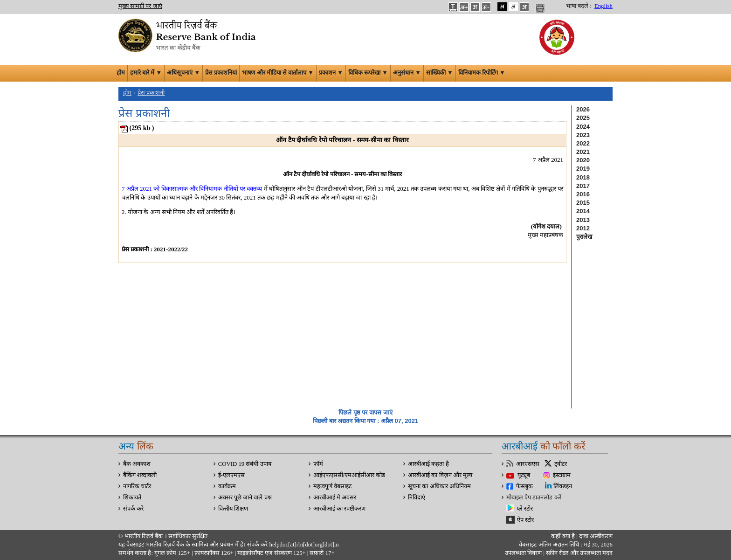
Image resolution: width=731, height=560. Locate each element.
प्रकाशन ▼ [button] (331, 73)
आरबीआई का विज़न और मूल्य (440, 475)
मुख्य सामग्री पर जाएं (140, 6)
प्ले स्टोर (525, 509)
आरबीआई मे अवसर (335, 498)
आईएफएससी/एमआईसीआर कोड (349, 475)
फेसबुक (524, 486)
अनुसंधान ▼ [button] (407, 73)
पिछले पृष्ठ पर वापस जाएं (365, 412)
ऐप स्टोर (525, 520)
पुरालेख (584, 237)
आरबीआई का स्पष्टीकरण (339, 509)
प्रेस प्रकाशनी (151, 93)
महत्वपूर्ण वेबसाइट (332, 486)
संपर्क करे (133, 509)
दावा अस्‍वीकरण (596, 536)
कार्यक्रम (227, 486)
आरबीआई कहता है (428, 464)
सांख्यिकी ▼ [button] (440, 73)
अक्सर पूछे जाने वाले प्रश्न (245, 498)
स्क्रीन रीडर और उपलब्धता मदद (579, 553)
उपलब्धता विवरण (523, 553)
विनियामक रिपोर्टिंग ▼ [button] (482, 73)
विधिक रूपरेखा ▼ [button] (368, 73)
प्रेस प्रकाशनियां (221, 73)
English (603, 6)
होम (121, 73)
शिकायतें (132, 498)
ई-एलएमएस (231, 475)
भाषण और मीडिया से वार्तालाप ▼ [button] (278, 73)
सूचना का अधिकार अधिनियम (439, 486)
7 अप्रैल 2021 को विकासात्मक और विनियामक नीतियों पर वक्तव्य (192, 189)
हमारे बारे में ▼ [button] (146, 73)
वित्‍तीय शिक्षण (233, 509)
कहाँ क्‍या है (564, 536)
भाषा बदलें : (579, 6)
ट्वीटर (561, 464)
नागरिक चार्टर (137, 486)
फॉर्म (318, 464)
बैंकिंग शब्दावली (140, 475)
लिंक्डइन (563, 486)
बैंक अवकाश (137, 464)
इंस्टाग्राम (562, 475)
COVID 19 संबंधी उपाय (245, 464)
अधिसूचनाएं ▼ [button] (183, 73)
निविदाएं (417, 498)
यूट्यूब (524, 475)
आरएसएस (528, 464)
